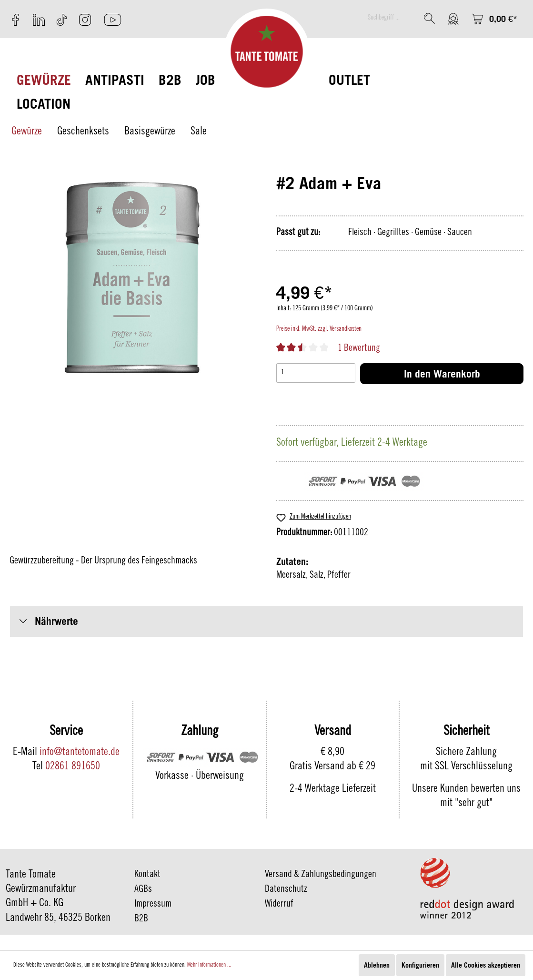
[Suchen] (429, 18)
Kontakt (147, 875)
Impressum (153, 905)
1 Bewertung (359, 349)
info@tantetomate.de (80, 753)
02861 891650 (73, 767)
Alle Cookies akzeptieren (486, 965)
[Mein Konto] (453, 19)
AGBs (143, 890)
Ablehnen (377, 965)
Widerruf (279, 905)
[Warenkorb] (494, 19)
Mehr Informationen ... (209, 965)
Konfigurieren (420, 965)
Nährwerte (56, 621)
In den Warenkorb (442, 374)
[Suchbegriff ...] (391, 18)
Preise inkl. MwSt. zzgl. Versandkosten (319, 329)
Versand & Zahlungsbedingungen (321, 875)
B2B (141, 919)
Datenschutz (286, 890)
